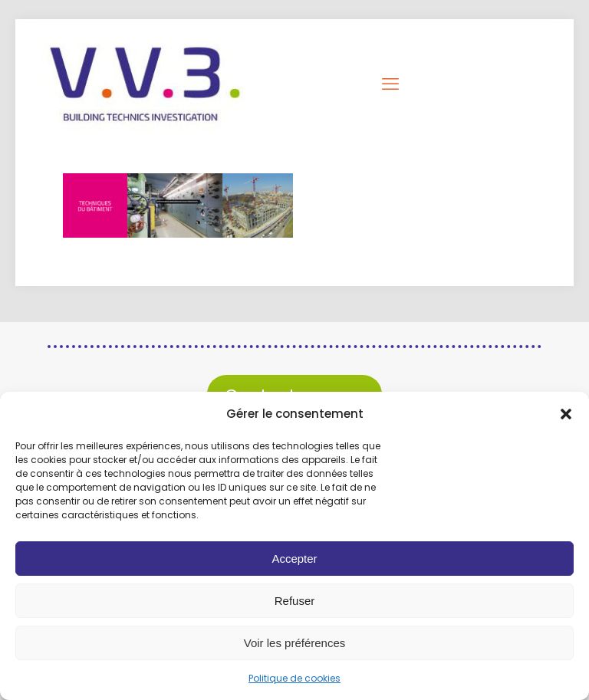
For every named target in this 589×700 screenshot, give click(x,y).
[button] (566, 414)
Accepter (294, 559)
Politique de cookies (294, 678)
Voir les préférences (295, 643)
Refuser (295, 601)
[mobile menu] (392, 84)
